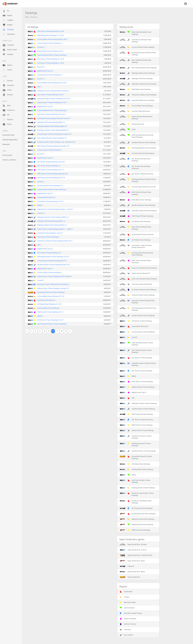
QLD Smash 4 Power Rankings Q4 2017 (51, 95)
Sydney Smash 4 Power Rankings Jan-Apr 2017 (53, 288)
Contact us (9, 110)
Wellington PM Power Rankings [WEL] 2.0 (51, 122)
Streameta (6, 144)
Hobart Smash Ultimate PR (135, 273)
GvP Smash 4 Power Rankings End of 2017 (52, 114)
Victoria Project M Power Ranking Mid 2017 (52, 261)
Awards (8, 95)
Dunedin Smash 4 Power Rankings (137, 409)
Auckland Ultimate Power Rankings (138, 143)
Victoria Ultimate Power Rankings (137, 47)
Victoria (125, 597)
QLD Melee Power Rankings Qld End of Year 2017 (54, 118)
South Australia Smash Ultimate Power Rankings (137, 136)
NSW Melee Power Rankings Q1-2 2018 (51, 35)
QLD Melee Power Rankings (135, 222)
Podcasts (8, 85)
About (7, 124)
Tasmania (125, 630)
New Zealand (126, 635)
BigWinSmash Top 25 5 (45, 107)
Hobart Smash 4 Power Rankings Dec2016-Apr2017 (55, 276)
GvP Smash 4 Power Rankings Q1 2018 (51, 63)
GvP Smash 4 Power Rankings (136, 321)
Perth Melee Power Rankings (135, 200)
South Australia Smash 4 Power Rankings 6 (52, 324)
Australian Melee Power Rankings (137, 100)
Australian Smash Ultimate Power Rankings (137, 302)
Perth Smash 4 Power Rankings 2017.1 (50, 312)
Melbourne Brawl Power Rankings (137, 519)
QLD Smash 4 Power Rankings (136, 358)
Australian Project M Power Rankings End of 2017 (54, 99)
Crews (7, 90)
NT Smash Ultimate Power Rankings (138, 290)
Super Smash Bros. (130, 577)
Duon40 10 (41, 213)
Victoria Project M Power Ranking (137, 153)
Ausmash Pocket (8, 135)
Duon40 (128, 337)
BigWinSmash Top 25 (133, 392)
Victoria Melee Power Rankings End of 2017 (52, 83)
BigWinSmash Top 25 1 (45, 269)
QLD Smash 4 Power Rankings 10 (49, 166)
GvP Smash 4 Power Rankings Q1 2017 (51, 320)
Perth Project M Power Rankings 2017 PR (51, 178)
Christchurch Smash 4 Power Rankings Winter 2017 (55, 241)
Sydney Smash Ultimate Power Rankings (136, 118)
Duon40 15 (41, 47)
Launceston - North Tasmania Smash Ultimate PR (136, 246)
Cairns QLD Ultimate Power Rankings (138, 268)
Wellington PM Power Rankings (136, 79)
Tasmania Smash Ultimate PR (136, 284)
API (6, 115)
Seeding (8, 54)
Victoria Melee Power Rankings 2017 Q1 (51, 296)
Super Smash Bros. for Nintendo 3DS (136, 555)
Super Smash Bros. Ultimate (133, 544)
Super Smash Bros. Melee (132, 572)
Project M (127, 566)
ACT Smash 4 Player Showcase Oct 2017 (51, 162)
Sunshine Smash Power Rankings (137, 295)
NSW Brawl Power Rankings (135, 530)
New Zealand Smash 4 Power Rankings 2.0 (52, 138)
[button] (186, 4)
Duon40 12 (41, 154)
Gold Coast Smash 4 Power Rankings (135, 481)
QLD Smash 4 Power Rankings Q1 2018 (51, 59)
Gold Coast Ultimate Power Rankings (138, 279)
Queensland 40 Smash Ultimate (137, 235)
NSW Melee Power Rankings (135, 89)
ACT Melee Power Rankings (135, 240)
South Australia (127, 608)
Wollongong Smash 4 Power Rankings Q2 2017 (53, 257)
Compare (8, 45)
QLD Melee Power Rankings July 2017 (50, 233)
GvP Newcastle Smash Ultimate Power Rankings (137, 254)
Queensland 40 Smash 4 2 (46, 300)
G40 (127, 398)
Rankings (8, 30)
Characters (9, 34)
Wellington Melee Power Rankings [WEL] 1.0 (52, 225)
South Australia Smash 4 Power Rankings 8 (52, 110)
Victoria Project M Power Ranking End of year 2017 (54, 134)
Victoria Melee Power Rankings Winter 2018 (52, 39)
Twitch (7, 70)
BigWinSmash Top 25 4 (45, 158)
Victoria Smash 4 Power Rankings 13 (50, 43)
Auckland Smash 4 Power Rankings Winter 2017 (54, 265)
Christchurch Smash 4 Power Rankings (136, 437)
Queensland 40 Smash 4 (134, 326)
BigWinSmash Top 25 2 (45, 249)
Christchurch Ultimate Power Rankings (136, 41)
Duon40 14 (41, 67)
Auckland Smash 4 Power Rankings (138, 451)
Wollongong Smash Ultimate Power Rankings (138, 180)
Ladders (8, 20)
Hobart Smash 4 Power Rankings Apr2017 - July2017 (55, 229)
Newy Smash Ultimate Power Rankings (136, 228)
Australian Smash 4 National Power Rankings (138, 364)
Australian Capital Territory (131, 613)
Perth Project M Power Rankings (137, 216)
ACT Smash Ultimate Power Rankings (135, 160)
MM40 (128, 376)
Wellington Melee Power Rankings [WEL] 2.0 (52, 126)
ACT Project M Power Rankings (136, 508)
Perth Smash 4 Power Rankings (136, 382)
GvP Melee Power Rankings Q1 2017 (50, 304)
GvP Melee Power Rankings (135, 464)
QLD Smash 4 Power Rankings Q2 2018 (51, 31)
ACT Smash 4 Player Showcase (136, 420)
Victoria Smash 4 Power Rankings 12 (50, 75)
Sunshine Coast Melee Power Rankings (136, 502)
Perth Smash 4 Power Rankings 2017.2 (50, 170)
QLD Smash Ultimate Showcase (137, 174)
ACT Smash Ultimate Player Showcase (135, 167)
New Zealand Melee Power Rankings (138, 68)
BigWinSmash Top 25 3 (45, 193)
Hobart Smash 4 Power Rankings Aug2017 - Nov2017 (55, 209)
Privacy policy (7, 155)
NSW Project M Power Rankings (136, 414)
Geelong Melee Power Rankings (137, 469)
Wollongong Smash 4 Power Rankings (135, 445)
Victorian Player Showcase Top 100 (138, 187)
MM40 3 (40, 316)
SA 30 (128, 130)
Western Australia (128, 619)
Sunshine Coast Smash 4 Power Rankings (137, 494)
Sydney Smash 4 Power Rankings (137, 387)
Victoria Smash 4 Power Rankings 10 (50, 186)
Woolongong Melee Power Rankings (138, 148)
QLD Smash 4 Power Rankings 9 (48, 237)
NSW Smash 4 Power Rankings (136, 425)
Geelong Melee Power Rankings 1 (49, 308)
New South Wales (128, 602)
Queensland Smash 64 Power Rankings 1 (51, 292)
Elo (6, 11)
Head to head (10, 50)
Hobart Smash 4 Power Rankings (137, 430)
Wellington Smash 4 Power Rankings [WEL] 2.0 (53, 130)
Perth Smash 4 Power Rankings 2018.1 (50, 51)
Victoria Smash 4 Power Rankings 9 (49, 273)
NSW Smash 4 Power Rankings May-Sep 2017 (53, 174)
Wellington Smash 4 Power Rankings (138, 403)
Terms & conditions (9, 160)
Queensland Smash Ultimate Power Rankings (138, 54)
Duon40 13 (41, 79)
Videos (7, 65)
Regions (8, 120)
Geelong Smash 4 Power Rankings (137, 488)
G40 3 (39, 87)
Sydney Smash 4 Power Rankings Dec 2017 (52, 103)
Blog (6, 106)
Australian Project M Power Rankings (138, 211)
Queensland (126, 592)
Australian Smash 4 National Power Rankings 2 (53, 284)
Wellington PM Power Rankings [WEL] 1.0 (51, 221)
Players (7, 16)
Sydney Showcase (132, 124)
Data (27, 17)
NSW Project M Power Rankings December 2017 (54, 146)
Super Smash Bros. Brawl (132, 561)
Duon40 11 (41, 182)
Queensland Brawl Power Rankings (138, 514)
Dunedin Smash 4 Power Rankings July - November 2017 (56, 142)
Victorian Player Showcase (135, 111)
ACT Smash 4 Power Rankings (136, 371)
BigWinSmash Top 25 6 (45, 71)
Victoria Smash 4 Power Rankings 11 (50, 150)
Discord (8, 81)
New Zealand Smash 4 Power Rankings (136, 351)
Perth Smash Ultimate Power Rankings (135, 193)
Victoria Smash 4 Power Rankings (137, 332)
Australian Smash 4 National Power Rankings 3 (53, 91)
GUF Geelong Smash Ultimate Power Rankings (138, 309)
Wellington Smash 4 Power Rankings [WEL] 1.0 (53, 217)
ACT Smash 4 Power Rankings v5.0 (49, 253)
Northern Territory (128, 624)
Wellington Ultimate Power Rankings (138, 84)
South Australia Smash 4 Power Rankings (136, 344)
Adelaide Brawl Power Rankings (137, 525)
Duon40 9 (41, 280)
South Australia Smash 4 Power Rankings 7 (52, 190)
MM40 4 (40, 205)
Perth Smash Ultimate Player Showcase (135, 261)
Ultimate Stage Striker (10, 140)
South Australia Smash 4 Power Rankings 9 (52, 55)
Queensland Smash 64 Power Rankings (136, 457)
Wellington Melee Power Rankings (137, 73)
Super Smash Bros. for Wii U (133, 550)
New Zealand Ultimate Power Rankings (136, 61)
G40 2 (39, 245)
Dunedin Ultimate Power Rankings (137, 316)
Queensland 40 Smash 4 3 (46, 197)
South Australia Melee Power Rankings (136, 33)
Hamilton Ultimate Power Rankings (138, 205)
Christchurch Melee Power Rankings (138, 95)
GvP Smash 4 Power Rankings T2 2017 (50, 201)
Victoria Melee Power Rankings (136, 106)
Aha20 (128, 475)
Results (7, 25)
